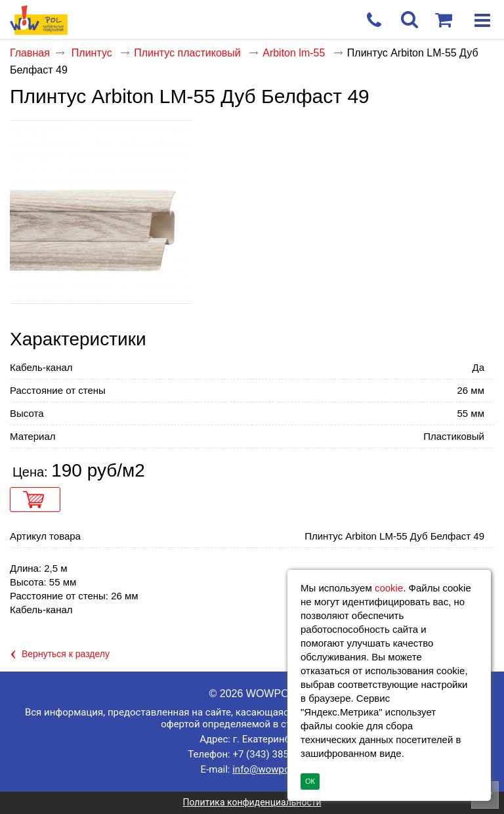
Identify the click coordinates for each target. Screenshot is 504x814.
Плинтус (93, 53)
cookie (389, 588)
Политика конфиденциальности (252, 802)
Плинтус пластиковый (189, 53)
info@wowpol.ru (268, 769)
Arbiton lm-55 (295, 53)
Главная (30, 53)
